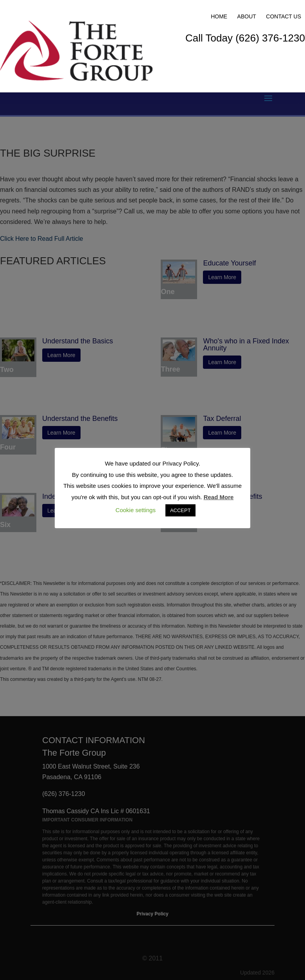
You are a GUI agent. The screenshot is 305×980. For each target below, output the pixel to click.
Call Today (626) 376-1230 (245, 38)
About (247, 16)
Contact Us (283, 16)
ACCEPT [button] (180, 510)
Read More (219, 497)
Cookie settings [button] (135, 510)
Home (219, 16)
